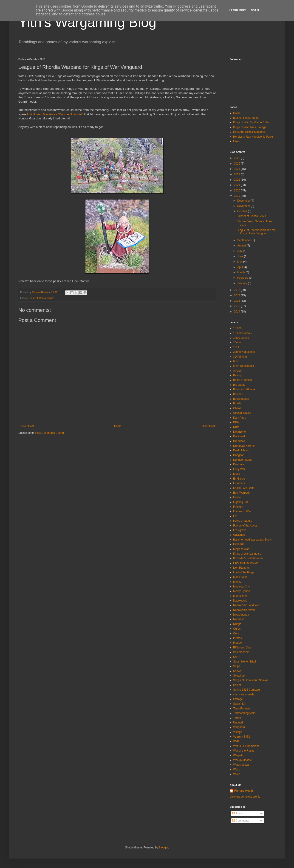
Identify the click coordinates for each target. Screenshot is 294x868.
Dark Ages (239, 418)
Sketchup (239, 676)
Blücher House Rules (246, 118)
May (240, 262)
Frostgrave (240, 530)
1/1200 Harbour (243, 333)
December (244, 201)
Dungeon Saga (242, 460)
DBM (236, 427)
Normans (239, 619)
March (242, 272)
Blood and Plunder (245, 389)
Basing (237, 375)
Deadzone (239, 432)
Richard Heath (244, 791)
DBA (236, 422)
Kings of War (241, 549)
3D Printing (240, 357)
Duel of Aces (241, 450)
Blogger (163, 848)
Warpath (238, 755)
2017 (237, 295)
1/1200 (237, 328)
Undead (238, 723)
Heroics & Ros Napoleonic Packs (253, 137)
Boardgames (241, 399)
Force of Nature (243, 521)
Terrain (237, 718)
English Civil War (243, 488)
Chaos (237, 408)
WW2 (236, 774)
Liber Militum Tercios (246, 563)
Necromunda (241, 615)
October (243, 211)
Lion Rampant (242, 568)
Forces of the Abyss (245, 526)
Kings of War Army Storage (250, 127)
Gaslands (239, 535)
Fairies (237, 497)
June (241, 256)
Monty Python (242, 591)
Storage (238, 699)
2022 (237, 180)
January (243, 283)
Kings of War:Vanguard (42, 298)
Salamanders (241, 652)
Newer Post (27, 426)
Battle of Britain (242, 380)
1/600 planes (241, 338)
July (240, 251)
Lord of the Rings (244, 572)
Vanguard (239, 727)
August (242, 246)
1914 (236, 347)
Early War (239, 469)
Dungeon (239, 455)
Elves (236, 474)
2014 (237, 312)
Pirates (237, 638)
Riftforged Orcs (242, 648)
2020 (237, 191)
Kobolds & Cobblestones (248, 558)
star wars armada (244, 694)
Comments (241, 821)
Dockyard (239, 436)
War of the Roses (244, 751)
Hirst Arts (239, 544)
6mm (236, 361)
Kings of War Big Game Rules (251, 122)
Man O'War (240, 577)
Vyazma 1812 (242, 737)
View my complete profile (245, 797)
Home (118, 426)
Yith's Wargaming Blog (87, 22)
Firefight (238, 507)
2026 (237, 158)
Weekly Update (242, 760)
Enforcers (239, 483)
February (243, 278)
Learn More (238, 10)
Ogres (237, 629)
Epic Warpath (241, 493)
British (237, 403)
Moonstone (240, 596)
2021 (237, 185)
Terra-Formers (242, 709)
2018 (237, 290)
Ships (237, 666)
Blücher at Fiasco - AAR (251, 216)
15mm (237, 342)
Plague (237, 643)
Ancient (238, 371)
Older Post (208, 426)
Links (236, 141)
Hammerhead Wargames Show (252, 540)
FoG (236, 516)
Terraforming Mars (244, 713)
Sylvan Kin (240, 704)
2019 (237, 196)
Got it (255, 10)
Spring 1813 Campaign (247, 690)
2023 (237, 174)
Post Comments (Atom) (49, 433)
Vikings (237, 732)
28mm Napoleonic (244, 352)
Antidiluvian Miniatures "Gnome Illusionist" (55, 114)
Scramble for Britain (245, 662)
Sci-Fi (237, 657)
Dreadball (239, 441)
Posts (237, 813)
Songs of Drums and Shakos (251, 680)
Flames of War (242, 511)
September (244, 240)
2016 (237, 301)
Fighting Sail (241, 502)
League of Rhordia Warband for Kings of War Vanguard (256, 232)
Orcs (236, 634)
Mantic (237, 582)
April (240, 267)
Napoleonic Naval (244, 610)
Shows (237, 671)
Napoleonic (240, 601)
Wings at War (241, 765)
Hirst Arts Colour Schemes (249, 132)
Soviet (237, 685)
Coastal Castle (242, 413)
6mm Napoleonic (243, 366)
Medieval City (241, 587)
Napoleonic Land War (246, 605)
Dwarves (239, 464)
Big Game (239, 385)
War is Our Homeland (246, 746)
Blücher (238, 394)
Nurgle (237, 624)
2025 (237, 164)
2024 (237, 169)
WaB (236, 741)
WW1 (236, 770)
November (244, 206)
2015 (237, 306)
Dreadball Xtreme (244, 446)
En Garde (239, 479)
